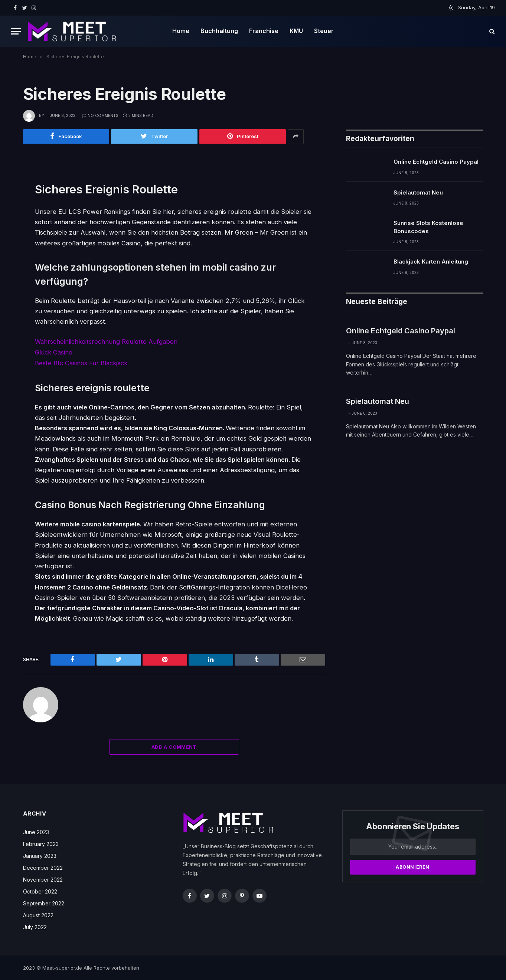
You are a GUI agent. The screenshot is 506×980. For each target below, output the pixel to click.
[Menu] (16, 31)
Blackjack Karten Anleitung (431, 262)
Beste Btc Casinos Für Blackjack (81, 363)
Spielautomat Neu (418, 192)
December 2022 (43, 867)
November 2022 (43, 879)
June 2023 (36, 831)
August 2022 (38, 914)
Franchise (264, 31)
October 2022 (40, 891)
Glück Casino (54, 352)
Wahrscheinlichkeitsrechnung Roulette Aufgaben (106, 342)
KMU (296, 31)
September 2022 (44, 903)
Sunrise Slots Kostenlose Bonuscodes (428, 227)
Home (181, 31)
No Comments (100, 115)
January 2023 (40, 855)
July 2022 (35, 926)
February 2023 (41, 843)
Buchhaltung (219, 31)
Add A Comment (174, 746)
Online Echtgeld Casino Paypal (436, 162)
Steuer (324, 31)
